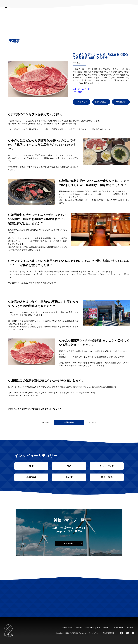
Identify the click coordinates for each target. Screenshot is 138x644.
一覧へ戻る (69, 422)
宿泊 (69, 466)
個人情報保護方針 (109, 633)
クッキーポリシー (94, 633)
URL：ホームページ (81, 89)
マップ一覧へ (69, 543)
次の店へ (93, 422)
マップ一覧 (129, 628)
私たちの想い (96, 19)
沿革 (87, 13)
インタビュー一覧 (117, 628)
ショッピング (107, 466)
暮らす (69, 477)
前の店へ (45, 422)
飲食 (31, 466)
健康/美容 (31, 477)
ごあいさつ (108, 17)
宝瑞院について (120, 15)
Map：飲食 (77, 92)
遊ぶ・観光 (107, 477)
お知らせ (73, 16)
